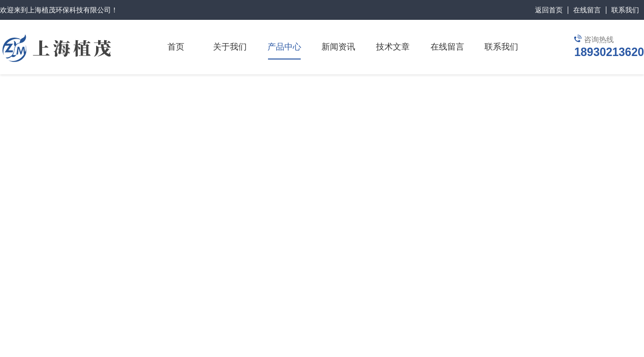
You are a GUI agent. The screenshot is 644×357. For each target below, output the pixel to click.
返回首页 (549, 10)
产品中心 (284, 47)
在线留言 (587, 10)
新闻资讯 (338, 47)
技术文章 (393, 47)
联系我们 (625, 10)
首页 (176, 47)
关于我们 (230, 47)
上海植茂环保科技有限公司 (69, 10)
